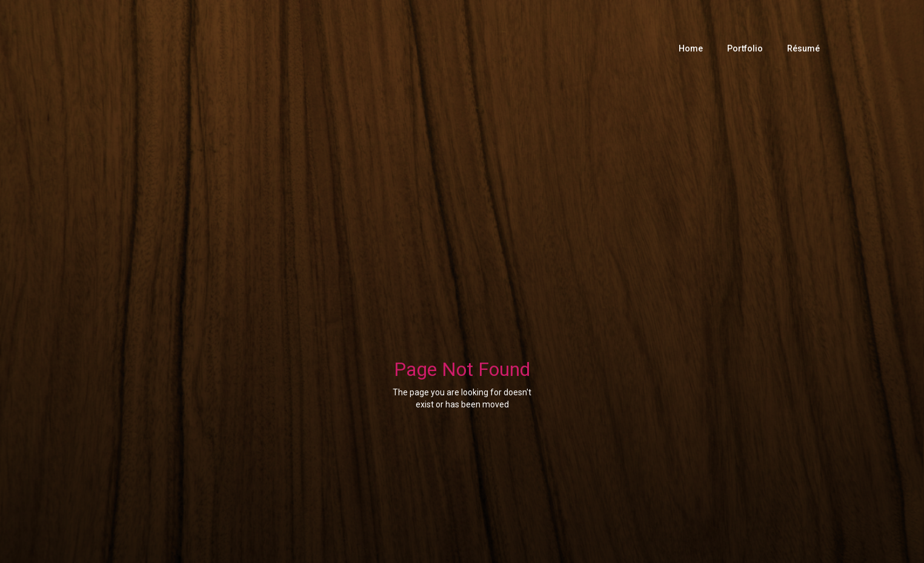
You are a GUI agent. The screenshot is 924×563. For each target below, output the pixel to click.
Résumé (803, 48)
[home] (274, 48)
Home (691, 48)
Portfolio (745, 48)
